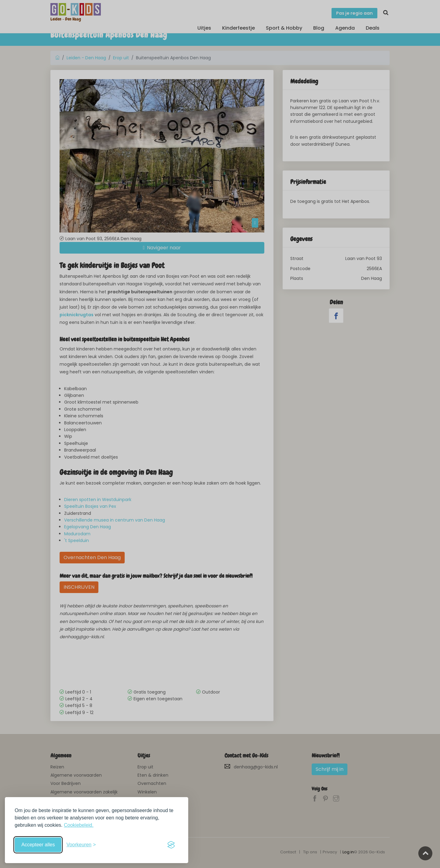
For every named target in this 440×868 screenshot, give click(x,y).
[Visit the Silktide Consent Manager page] (171, 845)
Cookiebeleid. (79, 825)
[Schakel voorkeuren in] (81, 845)
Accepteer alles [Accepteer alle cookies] (38, 845)
